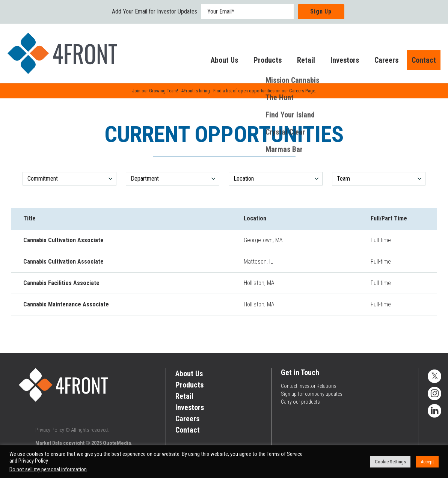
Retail (299, 62)
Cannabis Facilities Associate (61, 283)
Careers (379, 62)
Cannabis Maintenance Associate (66, 304)
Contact (420, 62)
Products (260, 62)
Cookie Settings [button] (390, 462)
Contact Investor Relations (309, 386)
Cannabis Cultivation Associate (63, 240)
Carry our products (300, 402)
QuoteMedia (117, 443)
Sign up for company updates (312, 394)
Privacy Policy (50, 430)
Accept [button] (427, 462)
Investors (337, 62)
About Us (217, 62)
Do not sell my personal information (48, 469)
